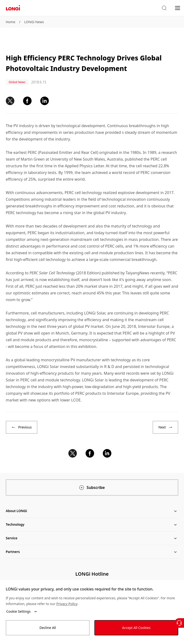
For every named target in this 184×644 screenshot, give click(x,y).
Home (11, 22)
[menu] (178, 8)
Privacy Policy (67, 604)
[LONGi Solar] (13, 8)
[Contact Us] (179, 623)
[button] (164, 8)
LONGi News (34, 22)
